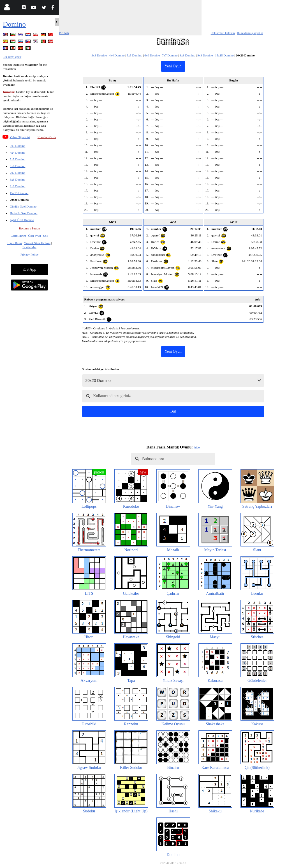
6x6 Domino (18, 166)
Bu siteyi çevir (12, 57)
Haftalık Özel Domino (24, 213)
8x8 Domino (18, 179)
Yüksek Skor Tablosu (37, 243)
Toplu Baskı (14, 243)
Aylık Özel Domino (22, 220)
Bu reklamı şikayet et (250, 33)
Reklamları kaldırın (223, 33)
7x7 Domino (18, 173)
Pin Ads (64, 33)
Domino (14, 24)
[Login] (7, 8)
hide (197, 447)
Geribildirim (18, 236)
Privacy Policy (29, 254)
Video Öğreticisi (20, 137)
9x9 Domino (18, 186)
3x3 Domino (18, 146)
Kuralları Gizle (47, 137)
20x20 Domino (19, 200)
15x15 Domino (19, 193)
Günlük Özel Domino (23, 206)
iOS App (30, 269)
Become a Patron (29, 228)
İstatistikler (29, 247)
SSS (46, 236)
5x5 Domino (18, 159)
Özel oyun (35, 236)
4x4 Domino (18, 152)
